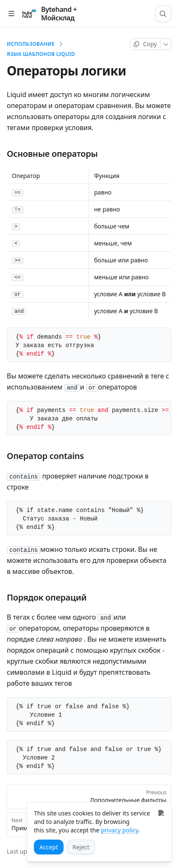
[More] (166, 44)
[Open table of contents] (11, 14)
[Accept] (49, 847)
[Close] (161, 813)
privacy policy (120, 830)
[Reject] (81, 847)
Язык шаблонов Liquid (41, 54)
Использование (31, 44)
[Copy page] (145, 44)
